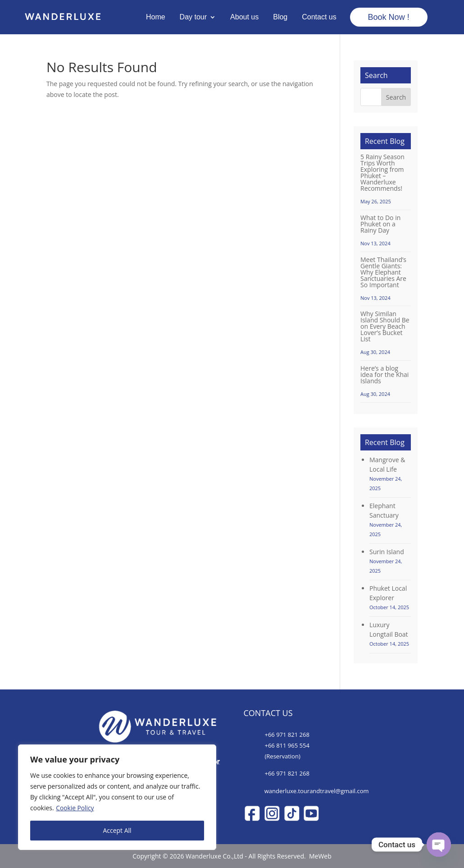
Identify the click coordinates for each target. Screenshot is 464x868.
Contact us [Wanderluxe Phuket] (319, 17)
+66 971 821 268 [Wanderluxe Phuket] (287, 735)
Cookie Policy (75, 808)
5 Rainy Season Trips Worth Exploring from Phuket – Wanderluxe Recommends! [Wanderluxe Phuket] (382, 172)
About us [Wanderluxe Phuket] (244, 17)
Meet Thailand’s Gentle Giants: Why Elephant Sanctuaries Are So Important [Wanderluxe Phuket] (383, 272)
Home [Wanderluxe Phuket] (156, 17)
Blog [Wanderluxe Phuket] (280, 17)
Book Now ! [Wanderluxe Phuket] (389, 17)
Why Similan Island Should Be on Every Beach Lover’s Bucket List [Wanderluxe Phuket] (385, 326)
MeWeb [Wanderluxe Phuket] (319, 856)
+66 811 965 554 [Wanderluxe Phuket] (287, 745)
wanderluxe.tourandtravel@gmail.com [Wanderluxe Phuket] (317, 791)
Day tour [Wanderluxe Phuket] (193, 17)
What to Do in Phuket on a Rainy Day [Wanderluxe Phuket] (380, 224)
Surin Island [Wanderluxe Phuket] (387, 552)
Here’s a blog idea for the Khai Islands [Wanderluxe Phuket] (384, 374)
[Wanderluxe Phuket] (63, 17)
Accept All (117, 830)
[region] (117, 797)
